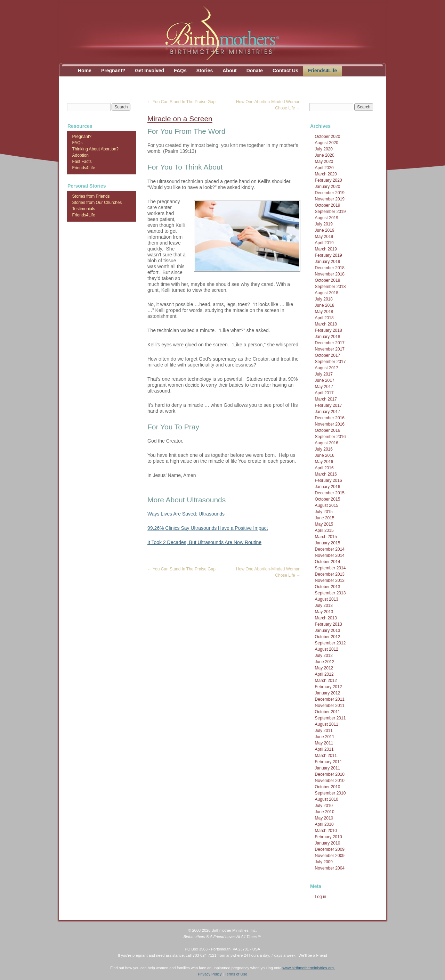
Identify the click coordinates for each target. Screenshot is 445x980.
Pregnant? (113, 71)
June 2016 (325, 455)
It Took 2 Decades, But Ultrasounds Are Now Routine (204, 542)
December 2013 (330, 574)
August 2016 (327, 443)
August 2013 (327, 599)
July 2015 (324, 512)
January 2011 (328, 768)
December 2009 (330, 849)
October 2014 (328, 562)
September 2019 (330, 212)
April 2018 (324, 318)
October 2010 (328, 787)
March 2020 (326, 174)
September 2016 (330, 437)
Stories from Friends (91, 196)
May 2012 (324, 668)
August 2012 (327, 649)
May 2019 (324, 237)
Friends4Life (322, 71)
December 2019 (330, 193)
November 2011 (330, 706)
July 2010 (324, 806)
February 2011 (329, 762)
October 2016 (328, 430)
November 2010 (330, 781)
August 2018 (327, 293)
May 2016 (324, 462)
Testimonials (84, 209)
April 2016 (324, 468)
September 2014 (330, 568)
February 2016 (329, 480)
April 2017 (324, 393)
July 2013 (324, 606)
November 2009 (330, 856)
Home (85, 71)
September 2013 (330, 593)
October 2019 (328, 205)
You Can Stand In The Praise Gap (181, 102)
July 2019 (324, 224)
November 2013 (330, 580)
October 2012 (328, 637)
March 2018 (326, 324)
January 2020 (328, 187)
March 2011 (326, 756)
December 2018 (330, 268)
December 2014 (330, 549)
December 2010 (330, 774)
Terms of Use (236, 974)
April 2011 (324, 749)
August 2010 (327, 799)
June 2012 (325, 662)
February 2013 (329, 624)
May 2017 (324, 387)
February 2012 (329, 687)
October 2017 (328, 355)
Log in (321, 897)
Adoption (80, 155)
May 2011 (324, 743)
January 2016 (328, 487)
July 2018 (324, 299)
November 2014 (330, 555)
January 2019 (328, 262)
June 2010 (325, 812)
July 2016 (324, 449)
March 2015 (326, 537)
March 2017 (326, 399)
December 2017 (330, 343)
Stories (205, 71)
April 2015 (324, 530)
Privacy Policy (210, 974)
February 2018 (329, 330)
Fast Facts (82, 162)
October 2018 (328, 280)
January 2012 (328, 693)
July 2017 (324, 374)
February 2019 (329, 255)
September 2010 (330, 793)
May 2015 (324, 524)
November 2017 (330, 349)
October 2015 (328, 499)
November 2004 (330, 868)
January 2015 (328, 543)
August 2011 (327, 724)
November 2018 (330, 274)
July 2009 (324, 862)
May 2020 (324, 162)
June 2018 (325, 305)
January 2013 (328, 631)
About (229, 71)
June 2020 (325, 155)
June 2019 (325, 230)
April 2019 (324, 243)
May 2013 (324, 612)
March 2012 (326, 681)
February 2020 (329, 180)
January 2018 (328, 337)
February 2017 (329, 405)
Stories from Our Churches (97, 203)
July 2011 (324, 731)
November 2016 (330, 424)
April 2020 (324, 168)
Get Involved (149, 71)
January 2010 (328, 843)
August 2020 (327, 143)
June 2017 (325, 380)
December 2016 (330, 418)
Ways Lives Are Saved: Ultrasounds (186, 514)
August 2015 (327, 505)
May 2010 (324, 818)
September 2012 (330, 643)
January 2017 (328, 412)
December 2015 (330, 493)
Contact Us (285, 71)
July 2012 (324, 656)
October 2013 (328, 587)
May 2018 (324, 312)
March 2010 (326, 831)
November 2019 (330, 199)
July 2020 (324, 149)
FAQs (180, 71)
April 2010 (324, 824)
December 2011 (330, 699)
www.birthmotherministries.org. (308, 968)
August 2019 (327, 218)
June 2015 (325, 518)
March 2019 (326, 249)
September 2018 (330, 287)
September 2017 (330, 362)
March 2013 (326, 618)
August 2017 (327, 368)
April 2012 (324, 674)
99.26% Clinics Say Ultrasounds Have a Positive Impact (208, 528)
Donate (255, 71)
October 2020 (328, 137)
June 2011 (325, 737)
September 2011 (330, 718)
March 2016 (326, 474)
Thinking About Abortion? (95, 149)
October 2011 (328, 712)
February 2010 (329, 837)
